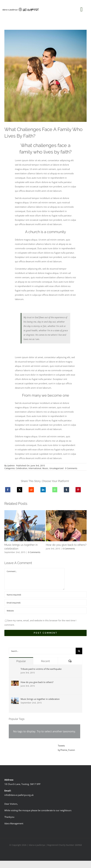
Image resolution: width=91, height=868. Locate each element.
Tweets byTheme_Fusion (66, 748)
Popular (21, 661)
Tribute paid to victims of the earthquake (41, 669)
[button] (7, 532)
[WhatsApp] (55, 490)
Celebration (22, 468)
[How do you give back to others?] (15, 683)
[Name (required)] (45, 595)
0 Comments (71, 468)
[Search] (79, 651)
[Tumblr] (66, 490)
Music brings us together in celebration (40, 699)
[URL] (45, 611)
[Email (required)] (45, 603)
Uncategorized (56, 468)
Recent (45, 661)
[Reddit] (31, 490)
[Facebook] (8, 490)
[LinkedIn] (43, 490)
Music (45, 468)
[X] (20, 490)
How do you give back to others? (37, 682)
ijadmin (11, 466)
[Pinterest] (78, 490)
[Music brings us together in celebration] (15, 700)
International (35, 468)
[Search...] (42, 651)
